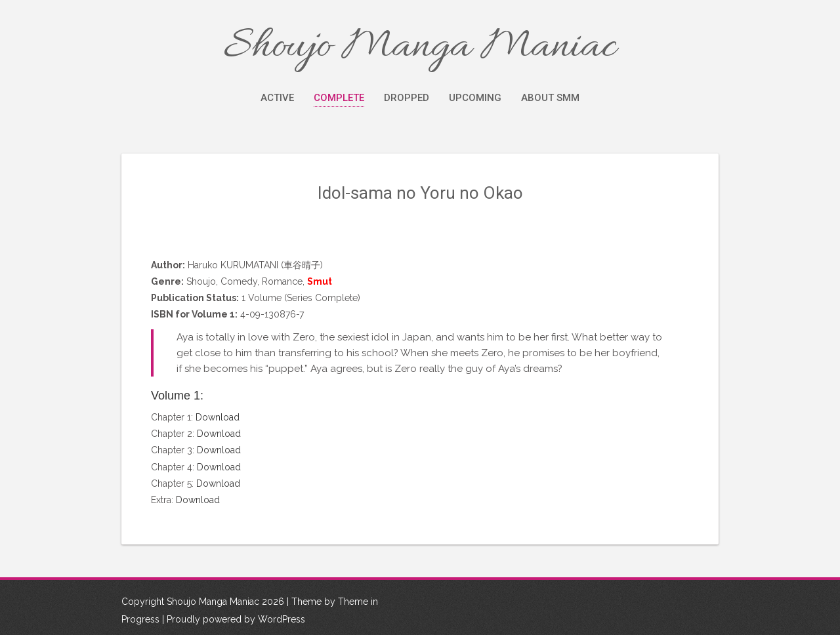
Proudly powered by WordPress (236, 619)
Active (277, 98)
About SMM (550, 98)
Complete (339, 98)
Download (218, 417)
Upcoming (475, 98)
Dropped (407, 98)
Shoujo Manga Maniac (420, 47)
